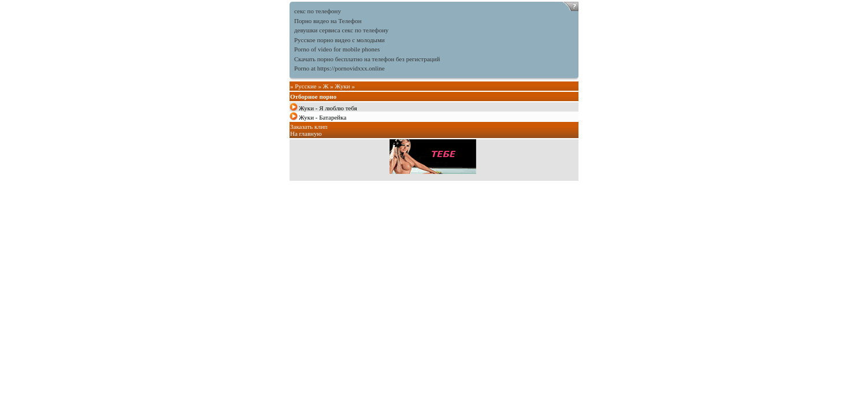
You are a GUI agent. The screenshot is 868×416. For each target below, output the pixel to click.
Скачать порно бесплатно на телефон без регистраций (367, 59)
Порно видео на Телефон (328, 21)
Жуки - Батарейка (322, 117)
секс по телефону (318, 11)
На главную (306, 133)
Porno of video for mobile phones (337, 49)
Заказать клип (309, 127)
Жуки (343, 86)
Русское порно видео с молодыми (340, 40)
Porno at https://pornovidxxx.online (340, 68)
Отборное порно (313, 96)
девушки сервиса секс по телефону (341, 30)
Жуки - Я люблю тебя (328, 108)
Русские (306, 86)
